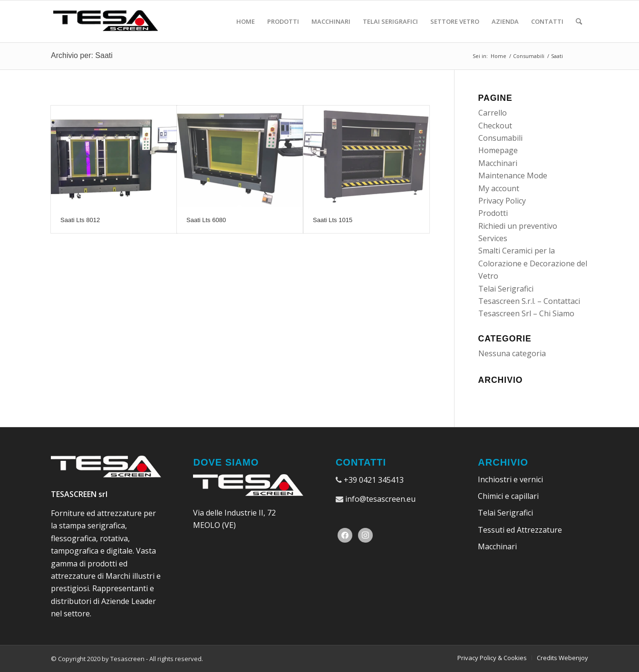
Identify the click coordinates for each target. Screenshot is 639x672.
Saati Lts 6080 (206, 220)
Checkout (495, 126)
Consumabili (529, 56)
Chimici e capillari (508, 496)
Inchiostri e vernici (510, 479)
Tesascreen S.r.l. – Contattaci (529, 301)
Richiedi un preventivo (518, 226)
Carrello (493, 113)
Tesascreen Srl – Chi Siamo (526, 313)
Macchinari (498, 163)
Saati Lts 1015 (333, 220)
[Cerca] (579, 21)
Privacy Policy (502, 201)
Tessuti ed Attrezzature (520, 530)
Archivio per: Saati (82, 55)
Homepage (498, 150)
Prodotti (493, 213)
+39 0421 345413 (374, 480)
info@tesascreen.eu (380, 499)
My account (499, 188)
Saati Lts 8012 (80, 220)
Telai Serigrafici (506, 289)
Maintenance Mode (513, 175)
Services (493, 238)
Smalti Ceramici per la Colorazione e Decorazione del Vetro (533, 263)
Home (499, 56)
